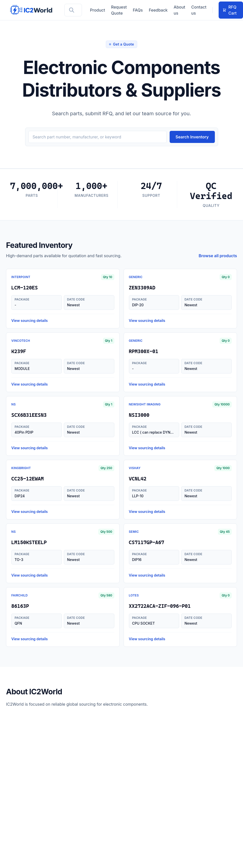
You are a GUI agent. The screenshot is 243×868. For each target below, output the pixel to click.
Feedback (158, 10)
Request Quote (119, 10)
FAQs (138, 10)
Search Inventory (192, 137)
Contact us (199, 10)
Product (98, 10)
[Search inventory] (98, 137)
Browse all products (218, 256)
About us (179, 10)
